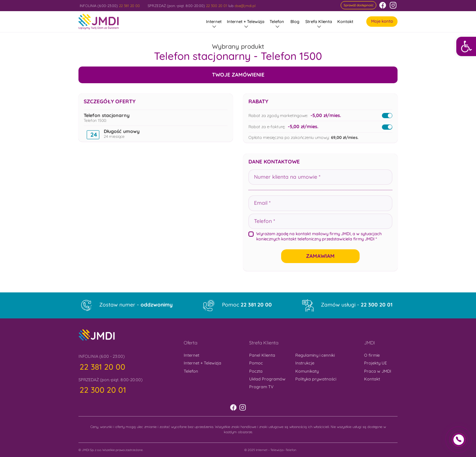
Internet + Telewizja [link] (246, 22)
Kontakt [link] (345, 22)
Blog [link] (295, 22)
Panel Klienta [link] (262, 355)
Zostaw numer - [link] (136, 305)
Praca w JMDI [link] (378, 371)
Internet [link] (214, 22)
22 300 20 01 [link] (217, 6)
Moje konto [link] (382, 21)
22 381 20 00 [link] (129, 6)
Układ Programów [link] (267, 379)
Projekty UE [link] (375, 363)
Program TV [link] (261, 387)
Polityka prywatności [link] (316, 379)
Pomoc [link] (247, 305)
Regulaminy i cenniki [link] (315, 355)
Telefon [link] (277, 22)
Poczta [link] (256, 371)
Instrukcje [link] (305, 363)
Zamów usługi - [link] (357, 305)
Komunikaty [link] (307, 371)
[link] (466, 47)
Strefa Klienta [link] (319, 22)
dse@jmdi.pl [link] (245, 6)
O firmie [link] (372, 355)
